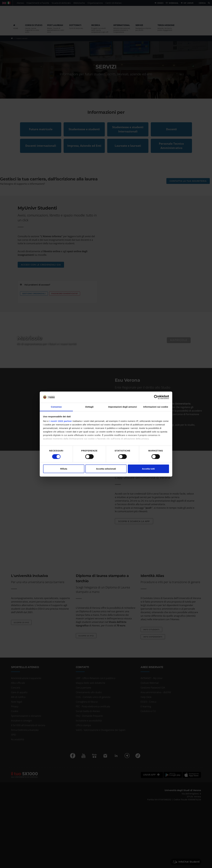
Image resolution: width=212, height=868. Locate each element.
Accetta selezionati (106, 469)
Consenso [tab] (56, 407)
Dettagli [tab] (90, 407)
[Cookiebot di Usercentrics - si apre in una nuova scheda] (156, 397)
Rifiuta (64, 469)
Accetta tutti (148, 469)
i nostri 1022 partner (61, 421)
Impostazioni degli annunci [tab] (123, 407)
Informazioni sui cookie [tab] (156, 407)
